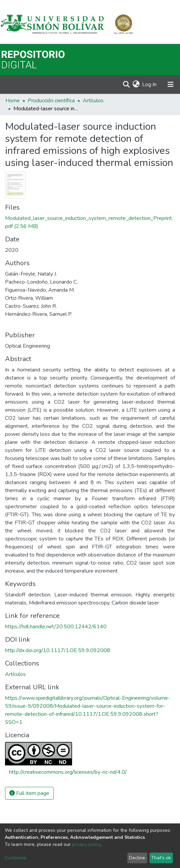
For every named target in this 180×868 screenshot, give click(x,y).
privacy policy (86, 844)
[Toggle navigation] (171, 84)
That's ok (161, 858)
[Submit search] (126, 84)
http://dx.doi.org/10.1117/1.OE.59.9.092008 (58, 650)
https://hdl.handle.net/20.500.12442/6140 (56, 627)
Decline (137, 858)
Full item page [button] (29, 793)
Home (13, 101)
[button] (136, 84)
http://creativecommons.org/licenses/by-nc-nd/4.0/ (68, 772)
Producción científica (51, 101)
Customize (16, 858)
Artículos (93, 101)
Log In (150, 84)
